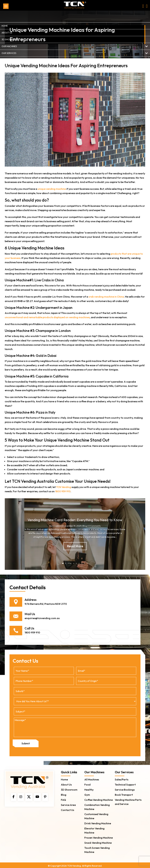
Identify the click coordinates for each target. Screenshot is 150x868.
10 (87, 563)
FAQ (63, 798)
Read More (75, 546)
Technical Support (125, 783)
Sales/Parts (122, 778)
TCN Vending (64, 487)
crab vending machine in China (106, 297)
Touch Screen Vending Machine (97, 848)
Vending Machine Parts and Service (128, 800)
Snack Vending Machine (98, 841)
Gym (87, 793)
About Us (66, 783)
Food (87, 783)
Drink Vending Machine (98, 822)
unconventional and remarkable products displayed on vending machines (47, 317)
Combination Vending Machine (97, 806)
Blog (85, 526)
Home (64, 778)
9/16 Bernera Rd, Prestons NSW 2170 (46, 604)
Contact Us (67, 809)
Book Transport (124, 793)
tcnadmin (57, 526)
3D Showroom (69, 788)
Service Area (68, 803)
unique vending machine (52, 189)
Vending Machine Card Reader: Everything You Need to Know (75, 520)
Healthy (89, 788)
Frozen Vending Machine (99, 836)
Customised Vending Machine (96, 815)
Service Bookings (125, 788)
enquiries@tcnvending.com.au (42, 618)
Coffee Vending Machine (99, 798)
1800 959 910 (63, 491)
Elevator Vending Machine (94, 829)
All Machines (92, 778)
